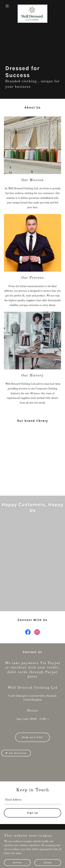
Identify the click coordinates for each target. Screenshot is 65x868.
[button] (8, 6)
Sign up (33, 813)
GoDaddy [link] (39, 843)
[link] (33, 6)
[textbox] (32, 800)
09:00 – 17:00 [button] (38, 719)
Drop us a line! (32, 737)
